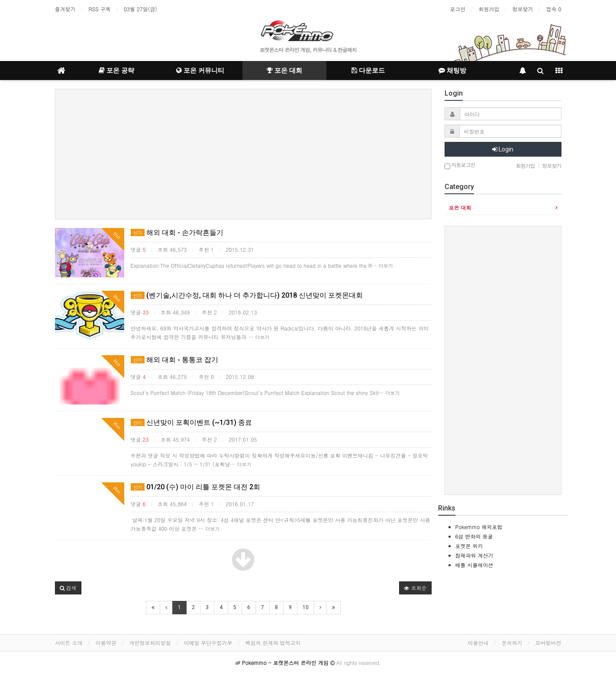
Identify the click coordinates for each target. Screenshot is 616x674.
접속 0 (553, 9)
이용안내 (478, 643)
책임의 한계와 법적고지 (273, 643)
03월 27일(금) (140, 9)
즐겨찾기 (65, 9)
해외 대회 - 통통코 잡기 (174, 360)
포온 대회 (284, 71)
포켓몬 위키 (469, 546)
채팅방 (452, 71)
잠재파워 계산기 (474, 555)
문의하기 (512, 643)
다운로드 (368, 71)
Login (503, 149)
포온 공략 (116, 71)
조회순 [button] (415, 588)
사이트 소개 (69, 643)
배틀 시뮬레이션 (474, 565)
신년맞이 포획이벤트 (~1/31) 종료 (191, 422)
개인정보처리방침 (150, 643)
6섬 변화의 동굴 (474, 536)
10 (306, 607)
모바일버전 (548, 643)
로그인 (458, 9)
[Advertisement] (243, 154)
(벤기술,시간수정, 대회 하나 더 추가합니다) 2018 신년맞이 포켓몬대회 (247, 295)
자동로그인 (460, 165)
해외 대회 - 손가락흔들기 (177, 233)
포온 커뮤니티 (200, 71)
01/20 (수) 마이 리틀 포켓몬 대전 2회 (195, 487)
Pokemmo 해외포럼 (479, 527)
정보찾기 (522, 9)
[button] (68, 588)
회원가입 (489, 9)
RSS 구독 (100, 9)
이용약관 (106, 643)
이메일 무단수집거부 (208, 643)
